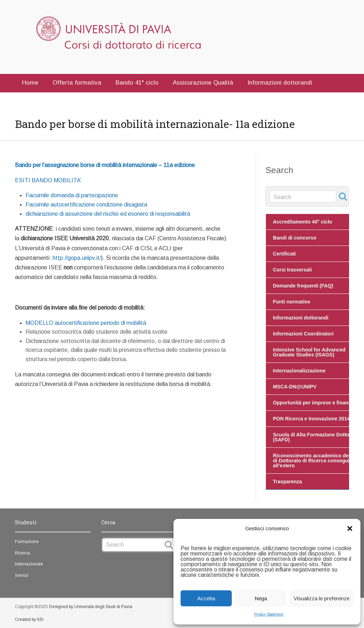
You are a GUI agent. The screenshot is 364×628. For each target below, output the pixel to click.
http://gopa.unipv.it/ (77, 258)
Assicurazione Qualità (203, 83)
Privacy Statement (269, 614)
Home (30, 83)
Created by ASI (29, 619)
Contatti (33, 99)
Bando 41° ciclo (137, 83)
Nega (261, 598)
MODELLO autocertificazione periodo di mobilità (86, 323)
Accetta (206, 598)
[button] (350, 528)
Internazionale (29, 564)
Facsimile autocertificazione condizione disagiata (86, 205)
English (69, 99)
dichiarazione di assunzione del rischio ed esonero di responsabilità (108, 214)
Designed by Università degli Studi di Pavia (91, 607)
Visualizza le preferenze (322, 598)
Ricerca (22, 553)
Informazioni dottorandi (280, 83)
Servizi (22, 575)
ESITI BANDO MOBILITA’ (48, 180)
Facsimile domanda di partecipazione (72, 195)
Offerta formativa (77, 83)
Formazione (27, 542)
